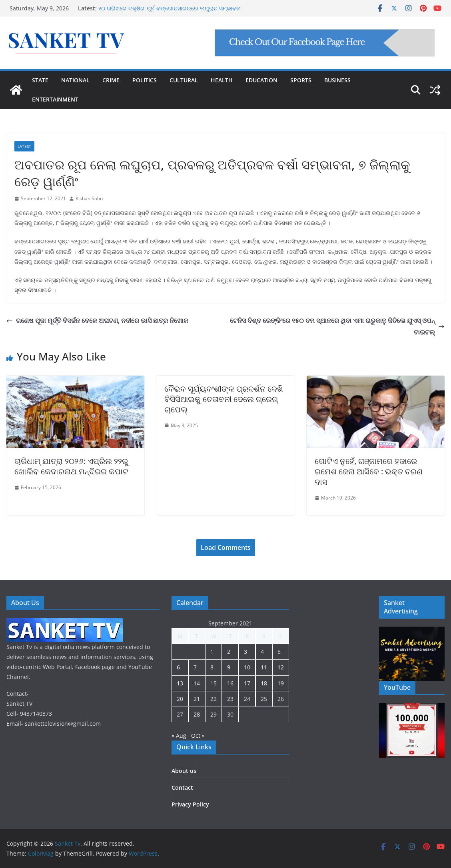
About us (184, 771)
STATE (40, 80)
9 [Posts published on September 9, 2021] (229, 667)
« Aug (179, 736)
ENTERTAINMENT (55, 99)
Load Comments (226, 547)
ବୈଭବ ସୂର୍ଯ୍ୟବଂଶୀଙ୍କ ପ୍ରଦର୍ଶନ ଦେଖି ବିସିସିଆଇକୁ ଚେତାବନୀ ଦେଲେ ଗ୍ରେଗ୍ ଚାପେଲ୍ (224, 399)
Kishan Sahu (89, 198)
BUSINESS (337, 80)
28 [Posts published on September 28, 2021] (197, 714)
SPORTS (301, 80)
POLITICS (145, 80)
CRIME (111, 80)
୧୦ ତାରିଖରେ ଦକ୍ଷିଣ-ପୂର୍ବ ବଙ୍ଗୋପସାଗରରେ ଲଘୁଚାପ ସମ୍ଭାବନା (170, 8)
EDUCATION (261, 80)
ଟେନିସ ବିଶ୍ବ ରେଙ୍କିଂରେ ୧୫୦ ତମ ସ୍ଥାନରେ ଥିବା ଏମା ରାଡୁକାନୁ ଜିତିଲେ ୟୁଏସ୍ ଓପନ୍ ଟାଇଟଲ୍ (337, 326)
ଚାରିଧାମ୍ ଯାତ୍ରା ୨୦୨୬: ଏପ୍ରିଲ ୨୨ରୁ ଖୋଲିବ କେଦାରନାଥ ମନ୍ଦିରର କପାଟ (71, 466)
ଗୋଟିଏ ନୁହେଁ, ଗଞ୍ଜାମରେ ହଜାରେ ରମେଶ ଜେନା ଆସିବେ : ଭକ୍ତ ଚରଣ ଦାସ (369, 471)
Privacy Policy (190, 804)
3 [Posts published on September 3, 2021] (245, 652)
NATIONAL (75, 80)
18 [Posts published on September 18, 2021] (264, 683)
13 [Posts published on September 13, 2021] (180, 683)
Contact (182, 787)
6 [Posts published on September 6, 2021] (178, 667)
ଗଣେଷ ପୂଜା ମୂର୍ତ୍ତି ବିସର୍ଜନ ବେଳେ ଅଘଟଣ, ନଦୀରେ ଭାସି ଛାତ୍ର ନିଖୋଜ (97, 321)
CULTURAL (184, 80)
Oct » (198, 736)
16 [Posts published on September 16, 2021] (230, 683)
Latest (24, 146)
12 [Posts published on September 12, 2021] (281, 667)
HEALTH (222, 80)
